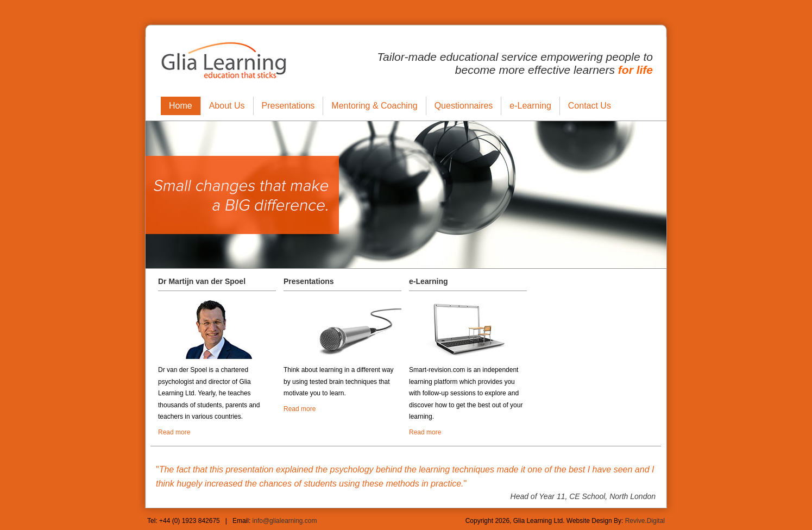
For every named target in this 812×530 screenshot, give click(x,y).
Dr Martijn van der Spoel (202, 281)
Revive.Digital (645, 521)
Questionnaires (464, 106)
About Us (227, 106)
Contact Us (590, 106)
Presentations (288, 106)
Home (181, 106)
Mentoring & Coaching (374, 106)
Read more (174, 432)
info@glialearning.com (285, 521)
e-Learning (530, 106)
